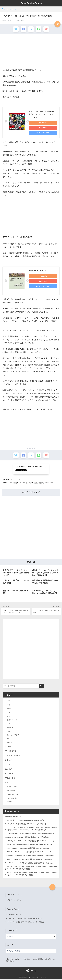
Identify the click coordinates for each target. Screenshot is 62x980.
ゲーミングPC (10, 751)
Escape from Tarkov (14, 795)
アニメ (8, 765)
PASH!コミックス (25, 482)
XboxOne (10, 727)
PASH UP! (50, 482)
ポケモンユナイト (13, 787)
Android (9, 743)
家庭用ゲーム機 (12, 720)
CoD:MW (10, 802)
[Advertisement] (31, 52)
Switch (9, 731)
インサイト (9, 774)
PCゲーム (10, 705)
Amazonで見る (43, 123)
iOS (8, 739)
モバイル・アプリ (13, 735)
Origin (9, 712)
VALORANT (11, 791)
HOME (31, 971)
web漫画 (14, 482)
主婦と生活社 (39, 482)
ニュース (8, 701)
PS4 (8, 724)
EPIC (9, 716)
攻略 (7, 783)
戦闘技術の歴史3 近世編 (38, 271)
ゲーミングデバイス (13, 756)
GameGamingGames (31, 3)
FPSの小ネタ (10, 778)
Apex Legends (12, 798)
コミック (17, 479)
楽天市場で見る (43, 128)
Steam (9, 709)
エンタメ (8, 769)
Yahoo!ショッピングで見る (43, 133)
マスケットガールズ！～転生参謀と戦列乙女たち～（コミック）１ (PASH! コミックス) (43, 114)
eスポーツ (9, 747)
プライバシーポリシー (15, 901)
